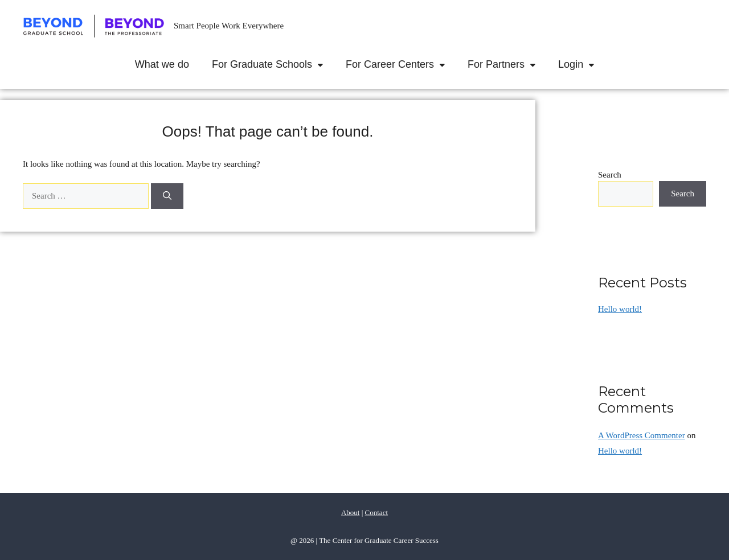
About (351, 512)
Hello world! (620, 309)
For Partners (507, 64)
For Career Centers (401, 64)
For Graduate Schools (273, 64)
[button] (323, 64)
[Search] (167, 196)
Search (610, 175)
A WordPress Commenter (642, 435)
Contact (376, 512)
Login (582, 64)
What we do (162, 64)
